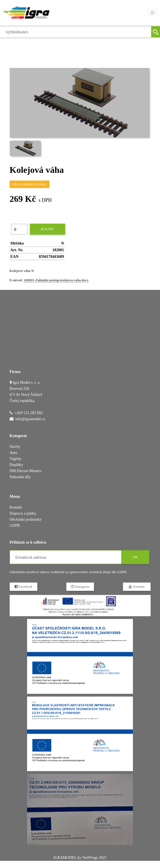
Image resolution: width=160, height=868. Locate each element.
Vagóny (16, 459)
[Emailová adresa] (66, 557)
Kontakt (16, 507)
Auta (13, 453)
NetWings (90, 858)
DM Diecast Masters (26, 471)
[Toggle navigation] (152, 13)
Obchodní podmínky (26, 519)
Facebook (23, 587)
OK (135, 557)
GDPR (15, 526)
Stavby (15, 447)
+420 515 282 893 (29, 413)
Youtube (137, 587)
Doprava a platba (23, 513)
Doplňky (16, 465)
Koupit (48, 229)
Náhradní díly (20, 477)
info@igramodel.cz (30, 419)
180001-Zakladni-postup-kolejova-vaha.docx (56, 280)
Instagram (80, 587)
